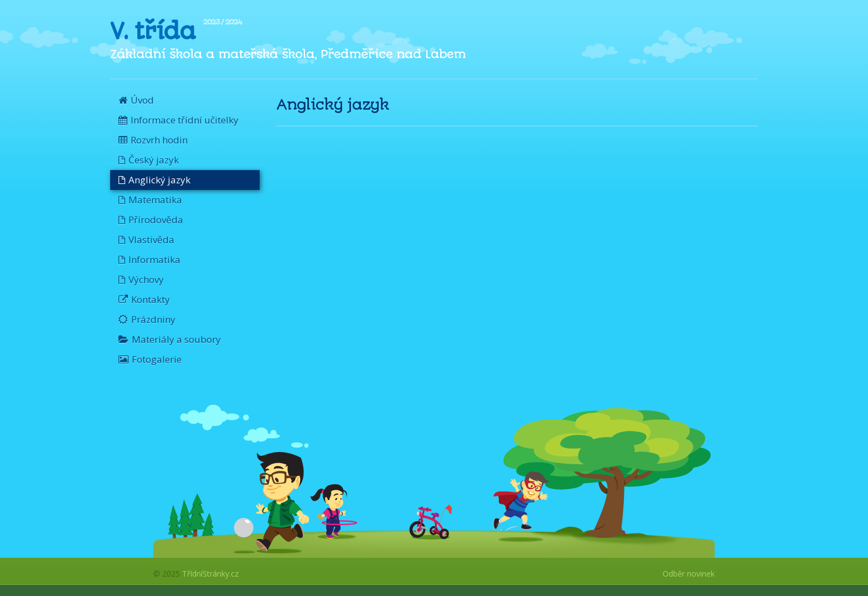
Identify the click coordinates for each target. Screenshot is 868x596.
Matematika (150, 200)
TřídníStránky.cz (210, 574)
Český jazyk (149, 160)
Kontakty (144, 299)
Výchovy (141, 279)
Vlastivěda (146, 240)
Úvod (136, 100)
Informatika (149, 260)
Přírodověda (151, 220)
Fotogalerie (150, 359)
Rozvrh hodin (153, 140)
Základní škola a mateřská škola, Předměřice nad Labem (288, 54)
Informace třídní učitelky (179, 120)
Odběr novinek (689, 574)
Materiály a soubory (170, 339)
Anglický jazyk (154, 180)
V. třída (152, 31)
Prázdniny (147, 319)
